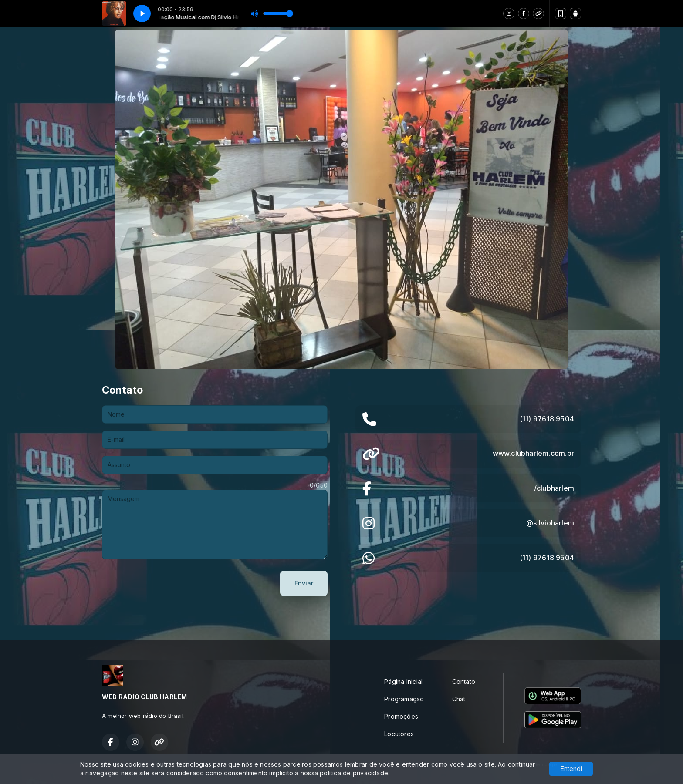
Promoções (401, 716)
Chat (459, 699)
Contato (464, 681)
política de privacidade (354, 773)
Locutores (399, 734)
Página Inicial (403, 681)
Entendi (571, 769)
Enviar (304, 583)
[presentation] (168, 583)
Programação (404, 699)
